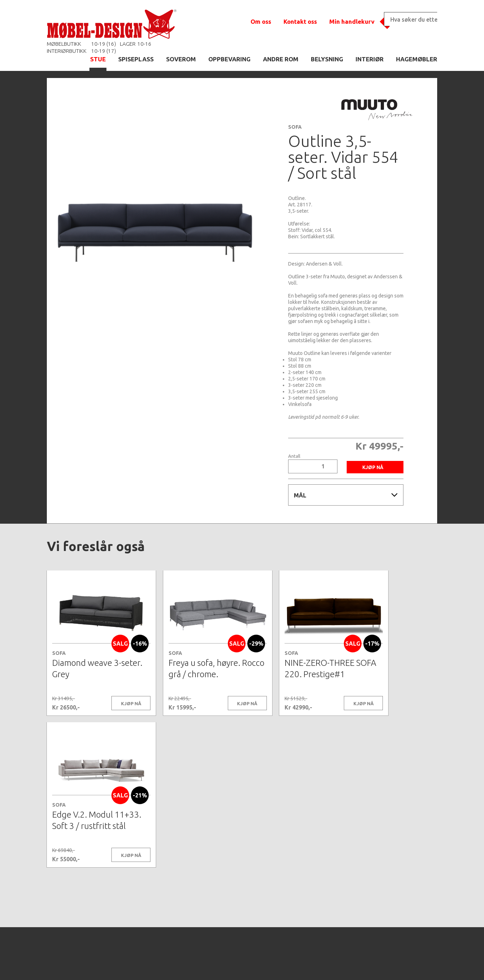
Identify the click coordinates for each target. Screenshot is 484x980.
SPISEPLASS (136, 59)
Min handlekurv (352, 21)
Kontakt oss (300, 21)
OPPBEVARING (229, 59)
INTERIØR (370, 59)
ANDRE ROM (281, 59)
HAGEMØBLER (417, 59)
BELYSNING (327, 59)
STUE (98, 59)
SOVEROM (181, 59)
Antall (294, 456)
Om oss (261, 21)
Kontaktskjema (339, 964)
